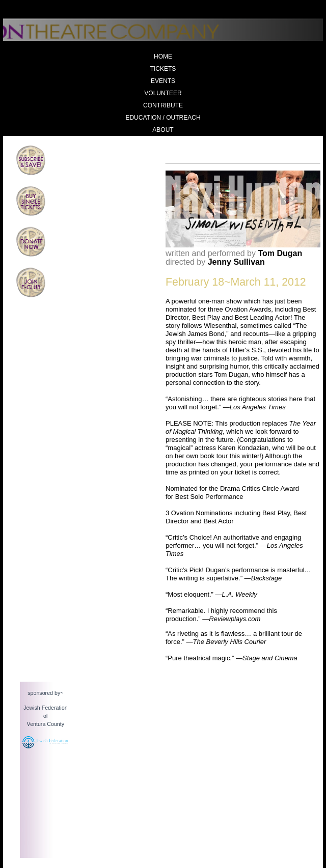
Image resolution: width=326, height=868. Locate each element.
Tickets (163, 69)
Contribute (163, 105)
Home (163, 57)
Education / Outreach (163, 118)
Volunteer (163, 93)
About (163, 130)
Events (163, 81)
